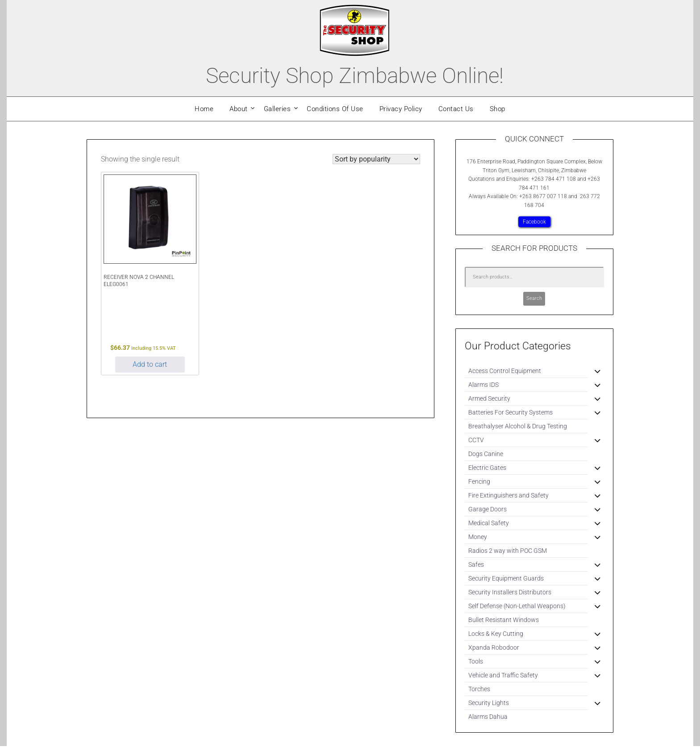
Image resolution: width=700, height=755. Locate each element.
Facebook (534, 222)
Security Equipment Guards (506, 578)
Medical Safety (489, 523)
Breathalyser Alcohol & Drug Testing (518, 426)
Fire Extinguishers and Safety (508, 495)
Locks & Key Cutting (496, 634)
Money (478, 537)
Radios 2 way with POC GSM (508, 551)
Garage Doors (487, 509)
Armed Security (489, 398)
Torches (479, 689)
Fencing (479, 481)
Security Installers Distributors (510, 592)
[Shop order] (376, 159)
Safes (476, 564)
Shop (498, 109)
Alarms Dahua (488, 717)
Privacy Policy (401, 109)
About (239, 109)
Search (534, 298)
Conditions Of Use (335, 109)
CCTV (476, 440)
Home (204, 109)
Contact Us (456, 109)
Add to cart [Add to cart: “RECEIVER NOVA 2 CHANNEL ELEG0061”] (150, 364)
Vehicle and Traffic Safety (503, 675)
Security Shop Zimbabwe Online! (355, 76)
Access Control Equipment (505, 371)
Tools (476, 661)
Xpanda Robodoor (494, 647)
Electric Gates (487, 468)
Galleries (277, 109)
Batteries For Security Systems (510, 412)
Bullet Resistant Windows (504, 620)
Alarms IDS (483, 385)
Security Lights (489, 703)
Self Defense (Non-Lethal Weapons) (517, 606)
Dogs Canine (486, 454)
